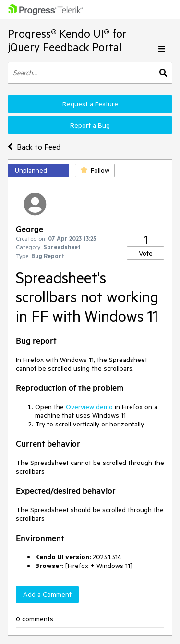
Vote (146, 253)
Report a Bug (90, 125)
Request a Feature (90, 104)
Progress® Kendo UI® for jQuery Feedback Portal (67, 40)
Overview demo (89, 407)
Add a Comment (47, 594)
